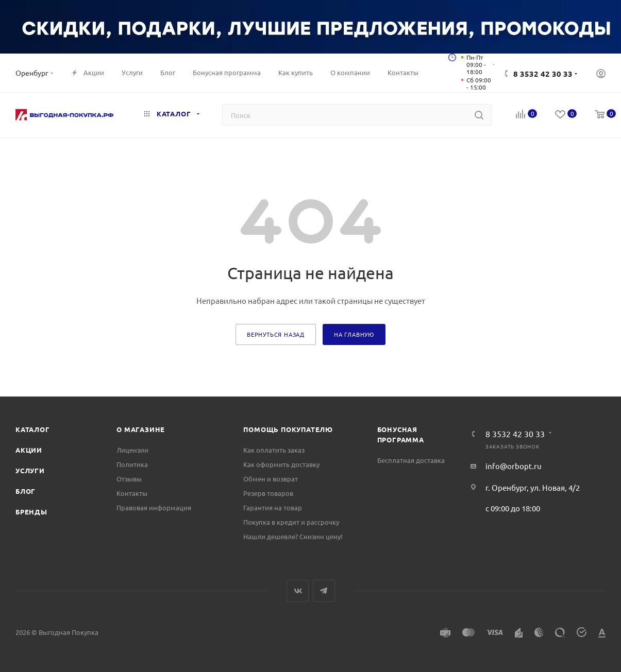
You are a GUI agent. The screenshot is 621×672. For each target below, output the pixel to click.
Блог (26, 491)
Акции (29, 450)
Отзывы (129, 479)
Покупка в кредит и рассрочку (291, 522)
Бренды (31, 512)
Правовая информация (154, 507)
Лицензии (132, 450)
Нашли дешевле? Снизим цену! (293, 536)
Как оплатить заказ (274, 450)
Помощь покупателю (288, 429)
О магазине (141, 429)
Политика (132, 464)
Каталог (33, 429)
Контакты (132, 493)
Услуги (30, 470)
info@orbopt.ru (514, 466)
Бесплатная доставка (411, 460)
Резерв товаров (268, 493)
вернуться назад (276, 334)
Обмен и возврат (271, 479)
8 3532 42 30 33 (543, 74)
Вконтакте (298, 591)
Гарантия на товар (273, 507)
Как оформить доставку (281, 464)
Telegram (324, 591)
